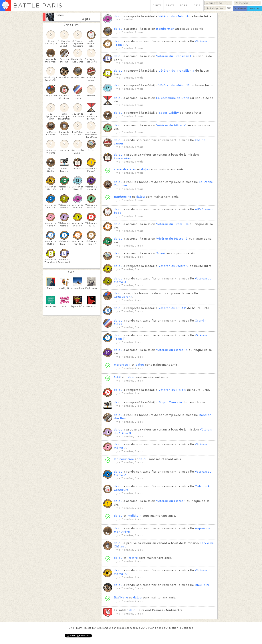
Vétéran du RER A (172, 390)
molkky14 (135, 516)
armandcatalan (126, 169)
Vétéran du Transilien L (174, 56)
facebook (240, 8)
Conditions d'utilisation (164, 628)
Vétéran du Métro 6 (171, 125)
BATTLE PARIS (38, 5)
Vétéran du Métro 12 (172, 239)
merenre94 (122, 365)
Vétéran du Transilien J (176, 71)
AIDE (197, 5)
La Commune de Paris (173, 98)
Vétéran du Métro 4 (174, 16)
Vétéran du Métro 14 (172, 350)
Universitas (122, 158)
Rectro (133, 558)
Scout (161, 253)
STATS (170, 5)
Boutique (187, 628)
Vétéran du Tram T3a (172, 224)
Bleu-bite (202, 585)
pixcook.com (124, 628)
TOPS (183, 5)
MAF (117, 377)
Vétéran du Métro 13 (174, 85)
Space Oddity (169, 113)
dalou (60, 15)
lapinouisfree (124, 459)
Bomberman (165, 29)
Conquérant (123, 297)
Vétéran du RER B (172, 308)
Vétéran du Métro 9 (174, 266)
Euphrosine (123, 197)
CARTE (157, 5)
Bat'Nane (121, 597)
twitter (255, 8)
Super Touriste (170, 402)
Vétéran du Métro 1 (171, 501)
